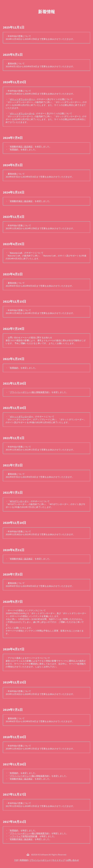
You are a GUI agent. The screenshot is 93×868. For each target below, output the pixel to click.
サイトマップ (58, 860)
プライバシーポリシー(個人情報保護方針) (30, 392)
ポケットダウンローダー (21, 417)
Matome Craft (16, 253)
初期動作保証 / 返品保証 (21, 147)
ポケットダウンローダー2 (22, 113)
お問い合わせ (73, 860)
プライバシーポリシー (40, 860)
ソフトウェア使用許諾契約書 (24, 836)
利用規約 (14, 149)
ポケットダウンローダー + (22, 99)
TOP (16, 860)
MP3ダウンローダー (19, 501)
